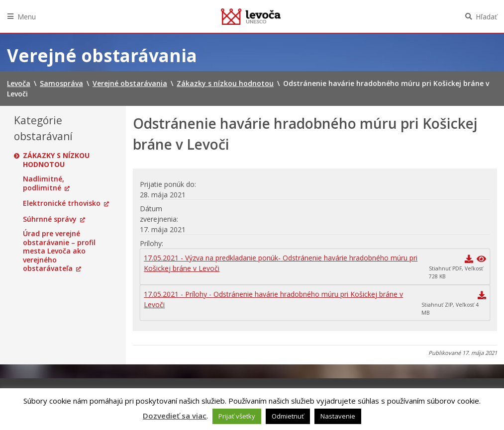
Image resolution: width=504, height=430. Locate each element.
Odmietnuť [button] (288, 416)
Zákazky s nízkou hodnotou (56, 160)
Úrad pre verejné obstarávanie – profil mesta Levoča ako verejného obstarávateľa (59, 251)
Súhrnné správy (50, 219)
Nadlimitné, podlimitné (44, 183)
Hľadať (486, 17)
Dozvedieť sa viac (175, 416)
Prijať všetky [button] (237, 416)
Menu (27, 17)
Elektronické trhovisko (62, 203)
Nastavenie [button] (338, 416)
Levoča (251, 16)
